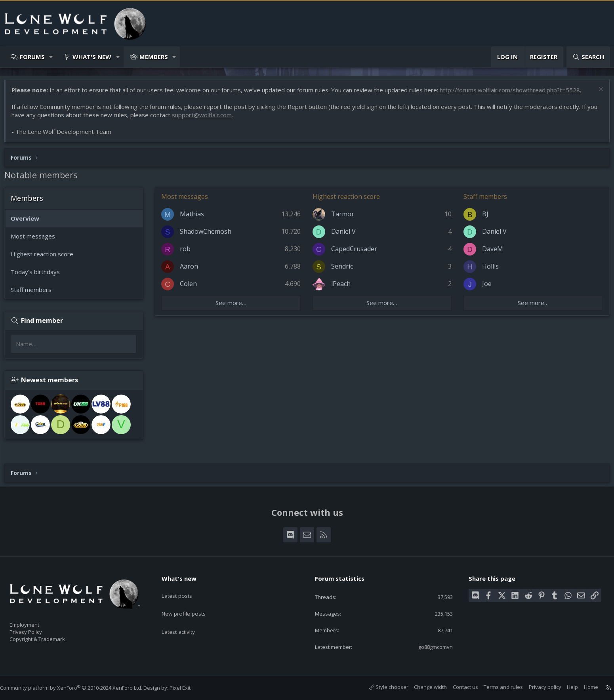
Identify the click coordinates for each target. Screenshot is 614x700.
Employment (35, 620)
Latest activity (185, 619)
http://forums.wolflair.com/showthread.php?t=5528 (514, 94)
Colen (192, 288)
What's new (92, 57)
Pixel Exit (188, 688)
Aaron (193, 270)
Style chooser (381, 687)
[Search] (588, 57)
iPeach (342, 288)
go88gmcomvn (428, 647)
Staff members (35, 294)
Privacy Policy (36, 628)
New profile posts (190, 604)
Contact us (458, 687)
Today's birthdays (39, 276)
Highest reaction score (46, 258)
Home (583, 687)
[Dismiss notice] (596, 94)
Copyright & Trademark (50, 636)
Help (564, 687)
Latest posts (183, 588)
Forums (32, 57)
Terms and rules (495, 687)
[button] (51, 57)
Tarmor (344, 218)
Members (154, 57)
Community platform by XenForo (79, 688)
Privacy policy (537, 687)
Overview (29, 222)
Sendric (343, 270)
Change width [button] (422, 687)
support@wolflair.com (217, 119)
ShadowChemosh (210, 235)
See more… (233, 307)
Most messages (37, 240)
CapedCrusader (355, 253)
